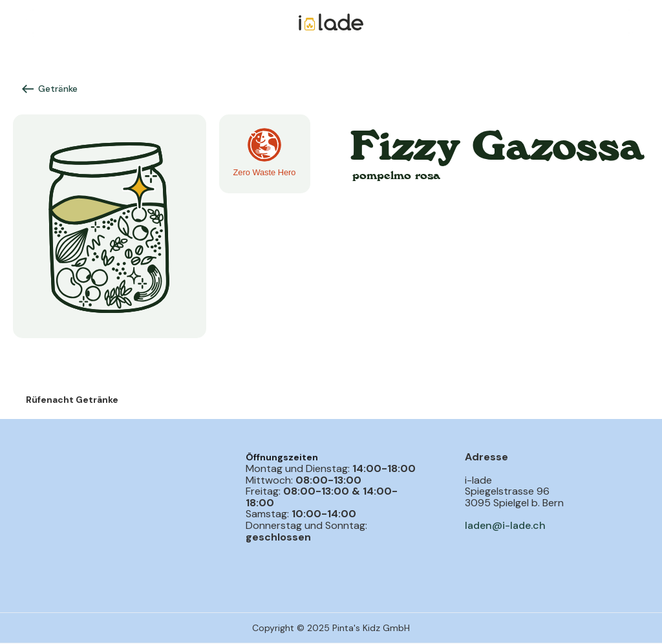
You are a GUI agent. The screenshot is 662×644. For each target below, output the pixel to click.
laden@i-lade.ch (505, 525)
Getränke (58, 89)
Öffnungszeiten (282, 457)
